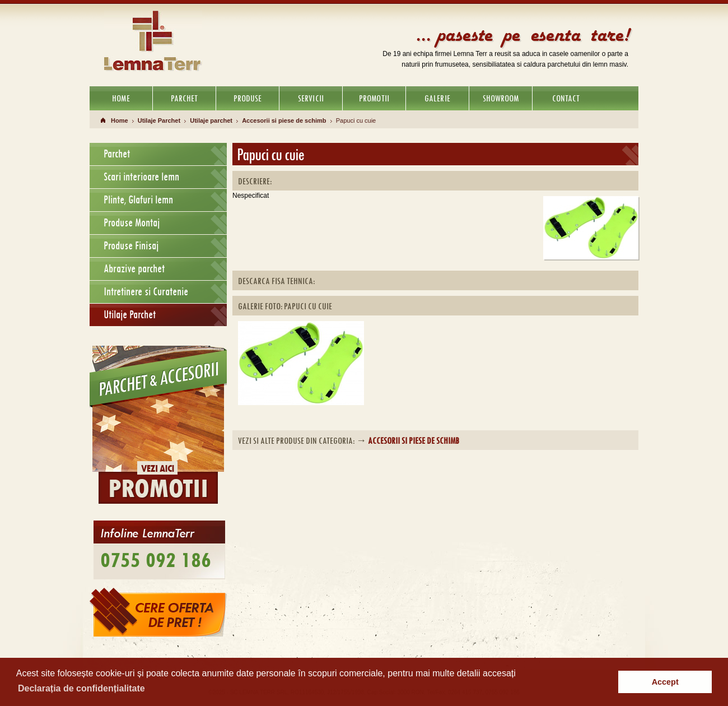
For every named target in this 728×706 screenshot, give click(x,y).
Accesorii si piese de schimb (284, 120)
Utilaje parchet (211, 120)
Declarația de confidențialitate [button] (81, 688)
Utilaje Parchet (159, 120)
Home (120, 120)
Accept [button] (665, 682)
